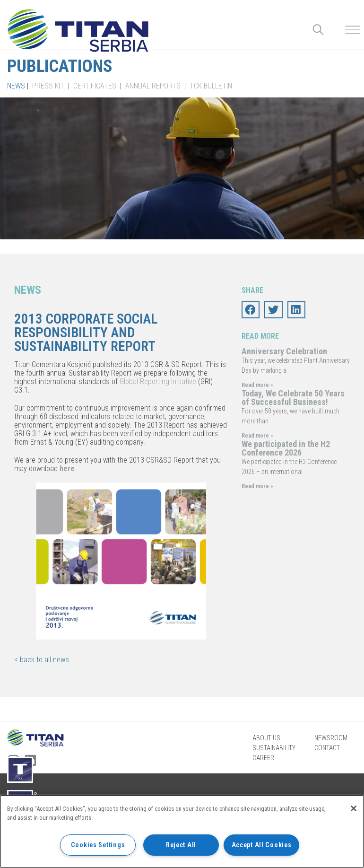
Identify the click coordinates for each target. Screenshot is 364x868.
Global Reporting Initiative (158, 381)
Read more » (257, 385)
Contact (327, 748)
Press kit (48, 86)
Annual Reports (153, 86)
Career (263, 758)
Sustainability (274, 748)
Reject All (181, 845)
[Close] (354, 808)
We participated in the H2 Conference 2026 (286, 448)
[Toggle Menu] (353, 30)
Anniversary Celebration (284, 351)
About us (266, 738)
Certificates (95, 86)
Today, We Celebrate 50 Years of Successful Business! (293, 398)
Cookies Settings (98, 845)
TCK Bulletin (211, 86)
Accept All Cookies (262, 845)
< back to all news (42, 660)
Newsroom (331, 738)
